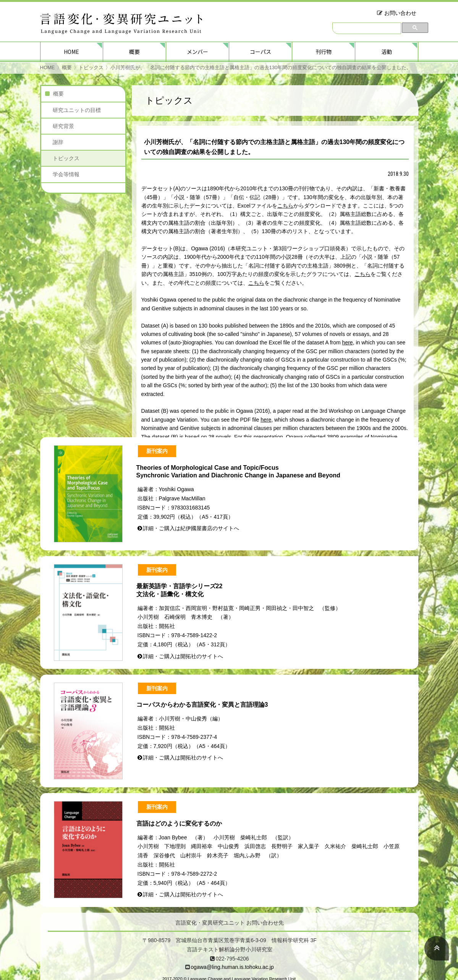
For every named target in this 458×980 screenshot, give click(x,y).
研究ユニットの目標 (77, 110)
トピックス (91, 67)
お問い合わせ (400, 13)
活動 (387, 52)
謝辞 (58, 142)
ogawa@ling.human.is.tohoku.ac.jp (232, 967)
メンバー (197, 52)
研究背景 (63, 126)
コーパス (261, 52)
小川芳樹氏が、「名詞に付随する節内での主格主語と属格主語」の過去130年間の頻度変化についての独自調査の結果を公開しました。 (261, 67)
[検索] (367, 28)
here (348, 342)
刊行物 (324, 52)
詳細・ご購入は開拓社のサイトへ (183, 656)
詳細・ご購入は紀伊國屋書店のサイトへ (191, 528)
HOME (71, 52)
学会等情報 (66, 174)
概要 (134, 52)
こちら (285, 206)
